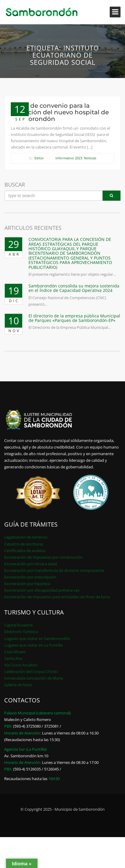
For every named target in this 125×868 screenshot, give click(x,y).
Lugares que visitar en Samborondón (37, 638)
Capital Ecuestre (18, 625)
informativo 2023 (69, 158)
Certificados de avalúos (25, 551)
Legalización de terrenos (26, 537)
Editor (39, 158)
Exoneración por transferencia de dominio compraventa (54, 570)
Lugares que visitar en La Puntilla (33, 645)
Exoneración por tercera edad (31, 564)
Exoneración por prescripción (30, 577)
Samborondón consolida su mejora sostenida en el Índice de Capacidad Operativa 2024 (74, 288)
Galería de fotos (18, 685)
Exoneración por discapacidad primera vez (42, 590)
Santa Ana (13, 658)
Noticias (90, 158)
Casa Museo (15, 652)
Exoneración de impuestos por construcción (43, 557)
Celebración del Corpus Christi (31, 671)
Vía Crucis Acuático (21, 665)
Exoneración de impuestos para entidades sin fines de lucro (57, 597)
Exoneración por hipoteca (27, 584)
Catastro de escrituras (24, 544)
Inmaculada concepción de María (34, 678)
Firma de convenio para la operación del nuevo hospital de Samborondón (60, 112)
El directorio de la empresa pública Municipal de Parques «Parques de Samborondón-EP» (74, 318)
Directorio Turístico (21, 632)
